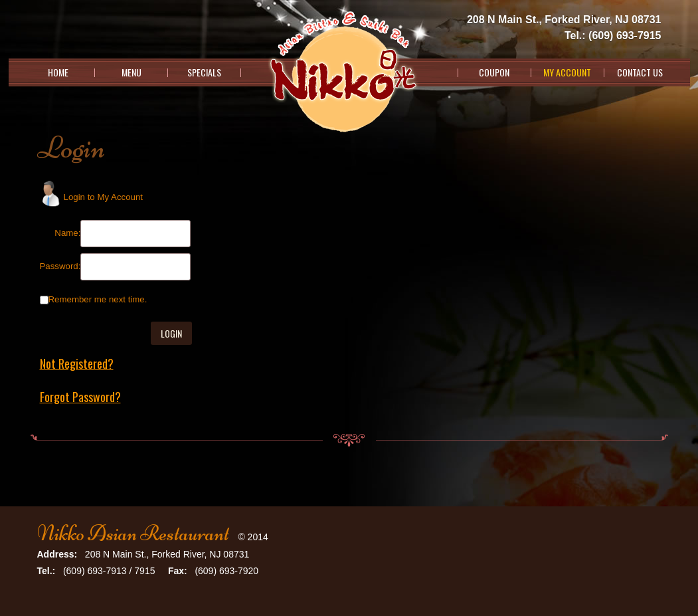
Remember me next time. (98, 299)
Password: (60, 266)
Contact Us (640, 72)
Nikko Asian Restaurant (133, 533)
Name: (67, 233)
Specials (204, 72)
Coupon (494, 72)
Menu (131, 72)
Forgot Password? (80, 397)
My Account (567, 72)
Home (58, 72)
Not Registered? (77, 363)
